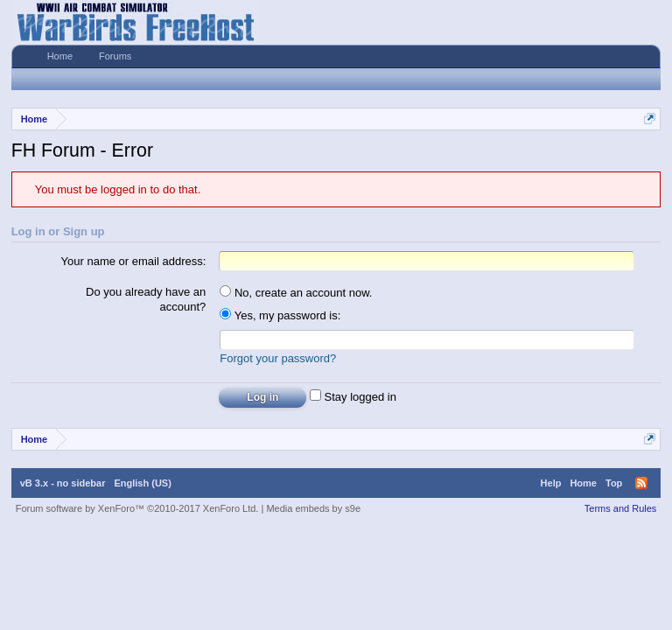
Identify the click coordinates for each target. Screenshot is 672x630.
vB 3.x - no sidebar (63, 483)
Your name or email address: (134, 261)
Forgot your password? (278, 358)
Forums (115, 56)
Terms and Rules (621, 508)
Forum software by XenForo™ (137, 508)
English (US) (142, 483)
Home (60, 56)
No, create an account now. (296, 293)
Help (551, 483)
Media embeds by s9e (313, 508)
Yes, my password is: (280, 315)
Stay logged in (353, 397)
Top (614, 483)
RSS (641, 483)
